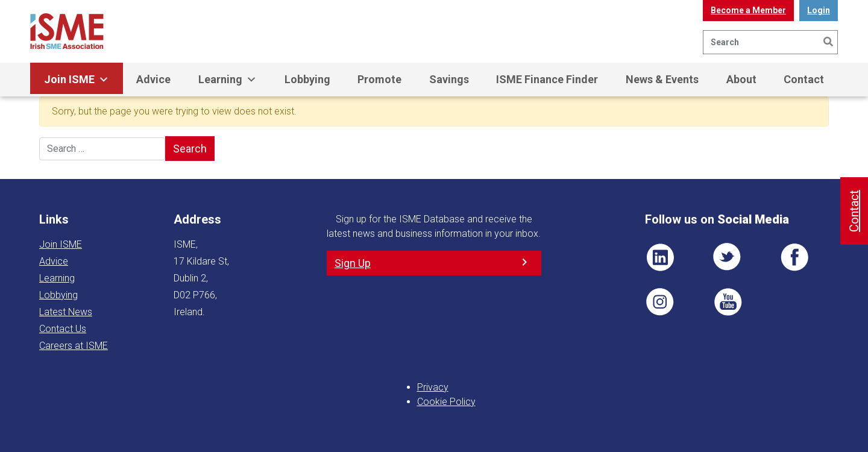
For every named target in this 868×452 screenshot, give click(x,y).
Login (819, 10)
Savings (449, 79)
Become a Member (748, 10)
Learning (228, 80)
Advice (153, 79)
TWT (728, 257)
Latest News (66, 312)
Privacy (433, 387)
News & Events (662, 79)
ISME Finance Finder (547, 79)
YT (728, 302)
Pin (660, 302)
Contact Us (63, 329)
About (741, 79)
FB (794, 257)
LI (660, 257)
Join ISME (77, 80)
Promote (379, 79)
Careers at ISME (74, 346)
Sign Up (353, 263)
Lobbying (307, 79)
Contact (804, 79)
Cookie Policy (446, 402)
